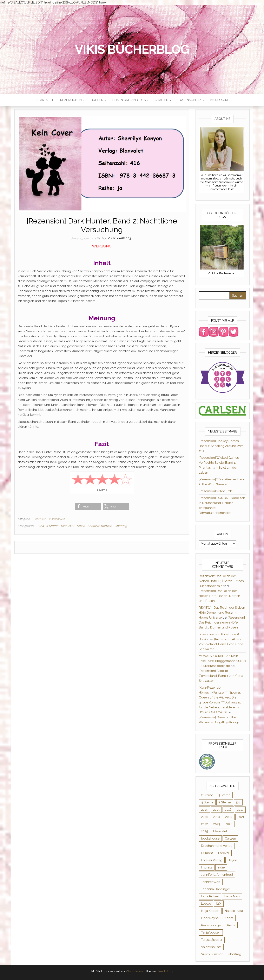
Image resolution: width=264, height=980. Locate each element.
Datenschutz (192, 100)
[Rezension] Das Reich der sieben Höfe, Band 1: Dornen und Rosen (219, 596)
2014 (41, 526)
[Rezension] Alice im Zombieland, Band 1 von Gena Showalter (221, 644)
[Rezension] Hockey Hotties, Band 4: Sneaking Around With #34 (221, 446)
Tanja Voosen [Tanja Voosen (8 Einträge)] (211, 932)
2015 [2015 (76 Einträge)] (216, 810)
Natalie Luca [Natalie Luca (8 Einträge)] (234, 911)
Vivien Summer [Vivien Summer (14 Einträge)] (212, 954)
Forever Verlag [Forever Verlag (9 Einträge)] (212, 860)
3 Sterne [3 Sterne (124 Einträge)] (224, 795)
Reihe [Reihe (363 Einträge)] (231, 925)
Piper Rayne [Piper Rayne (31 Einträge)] (210, 918)
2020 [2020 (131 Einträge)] (229, 817)
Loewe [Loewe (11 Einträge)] (206, 904)
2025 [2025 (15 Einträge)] (204, 831)
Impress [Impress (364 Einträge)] (207, 867)
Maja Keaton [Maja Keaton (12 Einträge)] (210, 911)
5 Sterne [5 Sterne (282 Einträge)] (225, 802)
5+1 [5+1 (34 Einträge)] (238, 802)
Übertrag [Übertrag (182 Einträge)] (235, 954)
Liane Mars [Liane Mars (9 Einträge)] (232, 896)
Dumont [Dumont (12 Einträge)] (207, 853)
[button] (88, 507)
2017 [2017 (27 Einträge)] (240, 810)
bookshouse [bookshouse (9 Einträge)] (210, 839)
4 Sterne (52, 526)
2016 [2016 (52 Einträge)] (228, 810)
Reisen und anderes (130, 100)
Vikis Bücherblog (132, 49)
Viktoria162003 (119, 238)
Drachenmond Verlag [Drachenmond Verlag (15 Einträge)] (217, 846)
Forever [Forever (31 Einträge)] (224, 853)
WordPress (135, 971)
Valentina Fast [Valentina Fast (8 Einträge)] (211, 947)
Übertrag (121, 526)
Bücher (98, 100)
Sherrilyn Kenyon (100, 526)
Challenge (164, 100)
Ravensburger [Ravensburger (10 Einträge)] (211, 925)
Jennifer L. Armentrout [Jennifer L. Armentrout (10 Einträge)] (217, 875)
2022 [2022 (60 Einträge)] (204, 824)
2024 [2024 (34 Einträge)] (229, 824)
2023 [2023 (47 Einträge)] (217, 824)
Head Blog (165, 971)
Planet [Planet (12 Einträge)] (229, 918)
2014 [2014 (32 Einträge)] (204, 810)
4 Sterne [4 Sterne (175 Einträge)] (207, 802)
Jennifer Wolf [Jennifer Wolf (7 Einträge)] (211, 882)
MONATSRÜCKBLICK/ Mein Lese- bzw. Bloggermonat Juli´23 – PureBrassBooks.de (222, 661)
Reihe (81, 526)
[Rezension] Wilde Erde (216, 491)
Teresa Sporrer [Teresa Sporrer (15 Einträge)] (212, 940)
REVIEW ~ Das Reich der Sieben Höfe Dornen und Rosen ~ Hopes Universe (222, 613)
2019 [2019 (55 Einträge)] (216, 817)
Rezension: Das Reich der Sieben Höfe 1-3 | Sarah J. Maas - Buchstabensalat (222, 581)
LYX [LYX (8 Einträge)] (219, 904)
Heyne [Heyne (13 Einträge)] (232, 860)
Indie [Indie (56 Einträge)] (221, 867)
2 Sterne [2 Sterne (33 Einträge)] (207, 795)
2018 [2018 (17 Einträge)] (204, 817)
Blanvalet (68, 526)
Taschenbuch (57, 519)
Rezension (40, 519)
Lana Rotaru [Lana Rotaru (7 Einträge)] (210, 896)
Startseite (45, 100)
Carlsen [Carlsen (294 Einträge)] (230, 839)
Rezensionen (72, 100)
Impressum (219, 100)
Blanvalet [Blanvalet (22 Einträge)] (220, 831)
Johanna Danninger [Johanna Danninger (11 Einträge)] (216, 889)
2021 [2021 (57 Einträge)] (241, 817)
